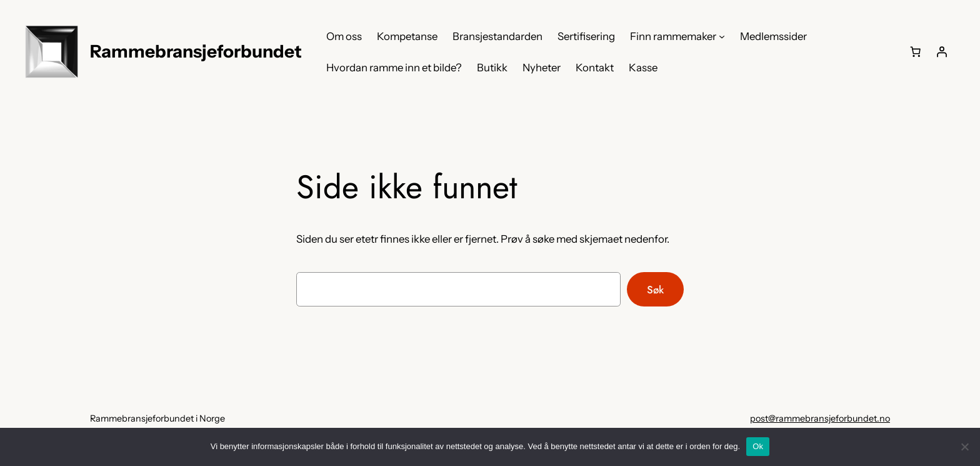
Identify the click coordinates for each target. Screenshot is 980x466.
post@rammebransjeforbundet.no (820, 418)
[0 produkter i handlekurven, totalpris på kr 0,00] (916, 52)
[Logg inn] (942, 52)
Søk (655, 290)
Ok (758, 446)
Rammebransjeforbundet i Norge (157, 418)
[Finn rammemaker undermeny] (722, 36)
